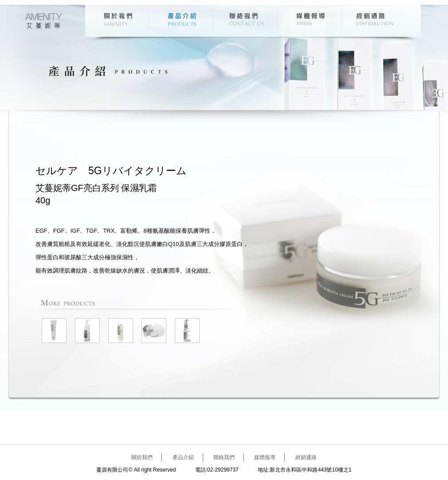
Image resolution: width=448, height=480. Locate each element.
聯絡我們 (246, 19)
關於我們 (118, 19)
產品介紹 (182, 19)
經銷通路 (375, 19)
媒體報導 (311, 19)
